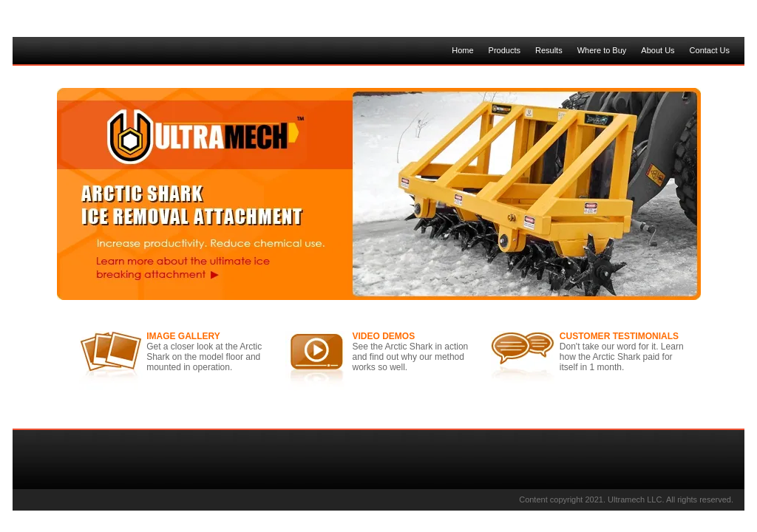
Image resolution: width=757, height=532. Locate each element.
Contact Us (710, 50)
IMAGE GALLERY (183, 336)
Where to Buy (602, 50)
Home (462, 50)
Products (505, 50)
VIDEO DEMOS (384, 336)
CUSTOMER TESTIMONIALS (619, 336)
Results (549, 50)
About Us (658, 50)
